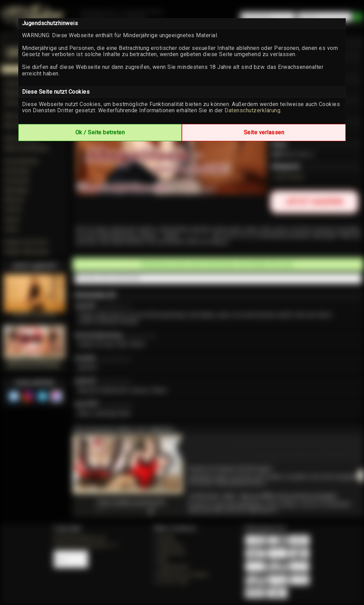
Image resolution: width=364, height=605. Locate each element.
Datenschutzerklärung (252, 110)
